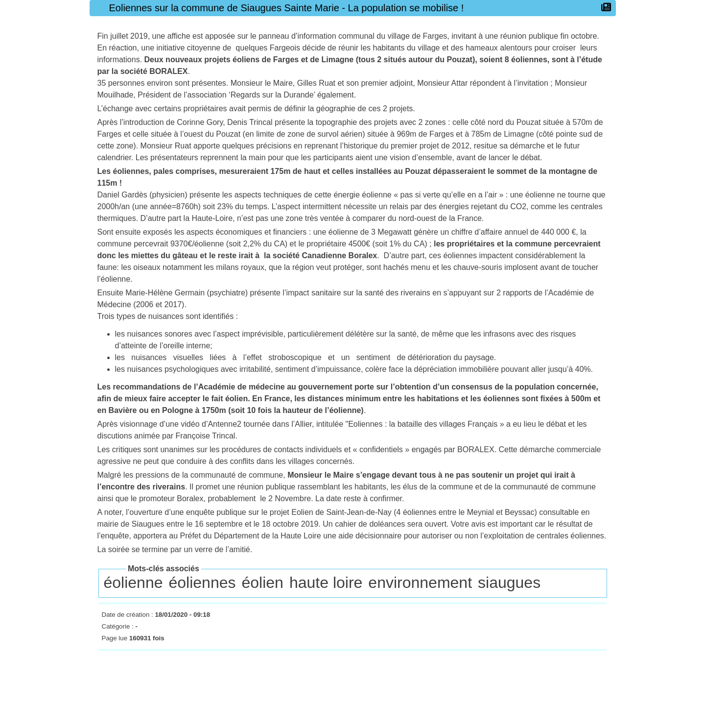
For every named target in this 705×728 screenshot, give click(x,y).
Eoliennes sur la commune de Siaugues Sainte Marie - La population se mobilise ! (289, 8)
